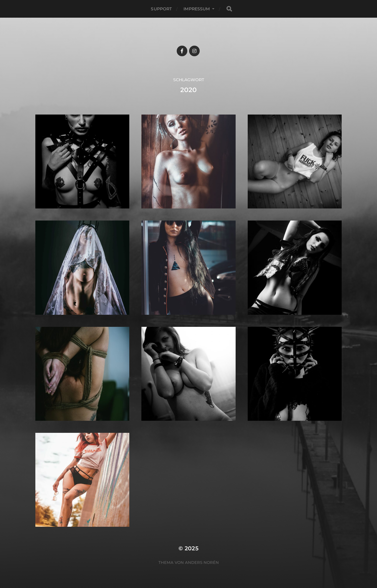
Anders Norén (202, 562)
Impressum (197, 9)
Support (161, 9)
